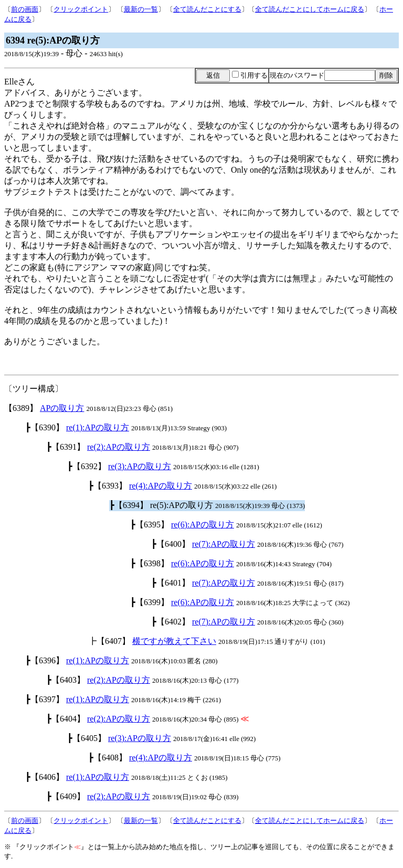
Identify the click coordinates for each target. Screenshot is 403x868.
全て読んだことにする (207, 9)
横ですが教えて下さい (174, 641)
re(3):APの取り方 (140, 466)
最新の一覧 (141, 9)
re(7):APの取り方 (224, 544)
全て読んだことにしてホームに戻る (310, 9)
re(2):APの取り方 (119, 447)
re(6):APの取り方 (203, 525)
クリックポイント (81, 9)
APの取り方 (62, 408)
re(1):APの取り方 (98, 427)
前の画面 (25, 9)
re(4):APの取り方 (161, 486)
